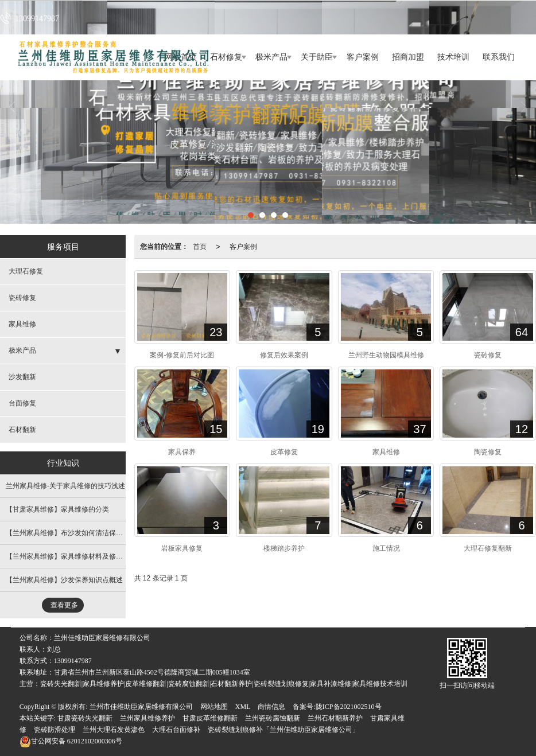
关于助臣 (317, 57)
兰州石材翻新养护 (335, 718)
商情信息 (271, 707)
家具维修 (22, 324)
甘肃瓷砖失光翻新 (85, 718)
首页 (200, 247)
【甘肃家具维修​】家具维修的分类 (57, 509)
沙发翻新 (22, 377)
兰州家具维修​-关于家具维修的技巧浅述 (65, 486)
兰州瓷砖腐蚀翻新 (273, 718)
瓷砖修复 (22, 298)
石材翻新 (22, 430)
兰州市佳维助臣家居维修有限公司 (141, 707)
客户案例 (363, 57)
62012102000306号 (71, 741)
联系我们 (499, 57)
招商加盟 (408, 57)
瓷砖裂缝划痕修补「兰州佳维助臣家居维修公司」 (283, 730)
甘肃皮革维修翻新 (210, 718)
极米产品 (271, 57)
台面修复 (22, 403)
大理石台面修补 (176, 730)
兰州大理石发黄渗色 (114, 730)
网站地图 (214, 707)
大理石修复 (26, 271)
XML (243, 707)
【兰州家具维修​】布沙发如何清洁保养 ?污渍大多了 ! (86, 533)
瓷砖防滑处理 (55, 730)
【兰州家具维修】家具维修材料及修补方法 (71, 556)
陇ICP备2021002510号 (349, 707)
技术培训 (453, 57)
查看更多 (64, 605)
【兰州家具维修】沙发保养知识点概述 (64, 580)
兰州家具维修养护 (147, 718)
